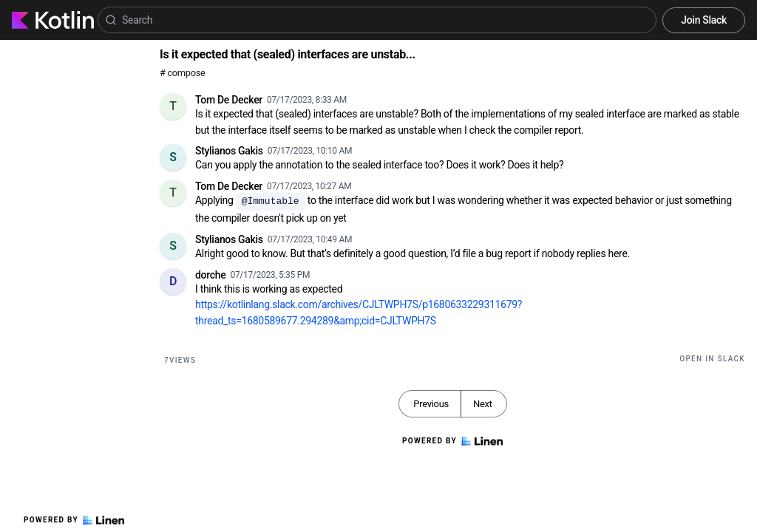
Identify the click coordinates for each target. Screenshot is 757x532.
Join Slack (704, 20)
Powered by (74, 520)
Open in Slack (712, 359)
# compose (182, 73)
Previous (431, 404)
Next (483, 404)
